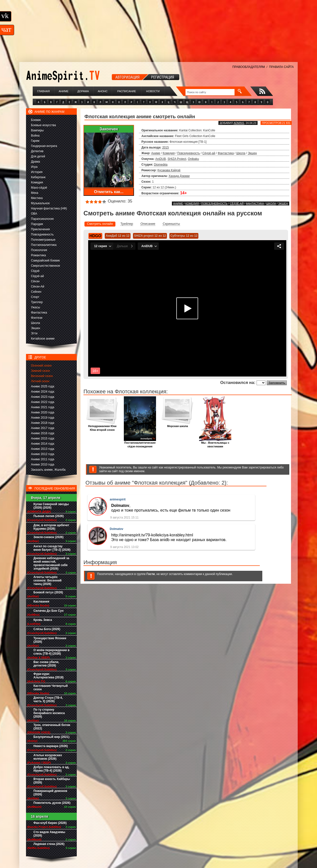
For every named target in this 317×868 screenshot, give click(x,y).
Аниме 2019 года (43, 418)
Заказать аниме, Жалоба (48, 470)
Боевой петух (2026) (48, 592)
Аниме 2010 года (43, 464)
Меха (35, 193)
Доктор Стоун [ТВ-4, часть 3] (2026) (48, 699)
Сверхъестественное (45, 266)
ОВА (34, 214)
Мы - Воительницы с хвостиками (215, 443)
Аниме (64, 91)
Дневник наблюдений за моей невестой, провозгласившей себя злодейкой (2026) (51, 563)
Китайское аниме (43, 339)
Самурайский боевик (45, 260)
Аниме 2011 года (43, 459)
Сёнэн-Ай (38, 287)
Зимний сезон (40, 371)
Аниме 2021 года (43, 407)
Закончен (109, 129)
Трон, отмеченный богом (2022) (52, 727)
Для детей (38, 156)
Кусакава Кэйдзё (169, 170)
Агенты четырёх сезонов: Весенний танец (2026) (47, 580)
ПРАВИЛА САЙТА (281, 67)
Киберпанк (38, 177)
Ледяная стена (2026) (49, 844)
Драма (35, 162)
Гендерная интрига (44, 146)
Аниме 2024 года (43, 392)
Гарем (35, 141)
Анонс (103, 91)
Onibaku (193, 159)
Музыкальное (40, 203)
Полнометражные (43, 240)
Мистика (37, 198)
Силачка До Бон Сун (49, 611)
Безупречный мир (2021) (51, 737)
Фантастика (39, 313)
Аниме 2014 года (43, 444)
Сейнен (36, 292)
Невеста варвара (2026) (51, 746)
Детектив (37, 151)
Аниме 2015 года (43, 438)
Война (35, 136)
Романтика (38, 255)
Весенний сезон (42, 376)
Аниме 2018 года (43, 423)
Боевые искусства (43, 125)
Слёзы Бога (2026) (47, 629)
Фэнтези (37, 318)
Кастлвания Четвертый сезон (51, 688)
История (37, 172)
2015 (166, 147)
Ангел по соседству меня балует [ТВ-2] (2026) (52, 548)
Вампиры (37, 130)
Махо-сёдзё (39, 188)
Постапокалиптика (44, 245)
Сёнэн (35, 281)
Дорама (83, 91)
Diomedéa (161, 165)
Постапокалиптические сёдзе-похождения (140, 443)
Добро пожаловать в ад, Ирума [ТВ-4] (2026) (51, 769)
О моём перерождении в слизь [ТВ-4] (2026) (52, 652)
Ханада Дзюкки (179, 176)
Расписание (127, 91)
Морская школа (178, 425)
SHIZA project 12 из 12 (150, 236)
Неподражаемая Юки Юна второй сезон (102, 427)
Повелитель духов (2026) (52, 803)
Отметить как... (109, 192)
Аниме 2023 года (43, 397)
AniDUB (161, 159)
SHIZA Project (177, 159)
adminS (239, 123)
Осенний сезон (41, 366)
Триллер (37, 302)
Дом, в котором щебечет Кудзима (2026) (51, 527)
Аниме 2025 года (43, 386)
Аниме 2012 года (43, 454)
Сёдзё (35, 271)
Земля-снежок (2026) (49, 537)
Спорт (35, 297)
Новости (153, 91)
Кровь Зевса (43, 620)
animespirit (118, 499)
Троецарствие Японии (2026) (50, 640)
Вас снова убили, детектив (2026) (46, 664)
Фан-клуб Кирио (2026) (50, 823)
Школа (35, 323)
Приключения (40, 229)
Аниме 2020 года (43, 412)
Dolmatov (117, 529)
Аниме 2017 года (43, 428)
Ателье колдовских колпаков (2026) (48, 757)
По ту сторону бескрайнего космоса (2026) (49, 713)
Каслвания (41, 602)
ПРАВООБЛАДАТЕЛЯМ (249, 67)
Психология (39, 250)
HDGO (95, 236)
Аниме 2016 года (43, 433)
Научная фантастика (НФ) (49, 208)
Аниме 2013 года (43, 449)
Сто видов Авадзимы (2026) (49, 834)
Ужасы (36, 307)
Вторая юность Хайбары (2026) (52, 781)
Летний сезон (40, 381)
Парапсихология (42, 219)
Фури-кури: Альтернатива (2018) (49, 676)
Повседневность (42, 234)
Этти (34, 333)
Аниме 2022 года (43, 402)
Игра (34, 167)
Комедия (37, 182)
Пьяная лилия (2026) (49, 516)
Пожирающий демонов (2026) (50, 793)
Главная (43, 91)
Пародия (37, 224)
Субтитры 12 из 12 (184, 236)
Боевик (36, 120)
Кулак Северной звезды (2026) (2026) (51, 506)
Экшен (36, 328)
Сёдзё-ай (37, 276)
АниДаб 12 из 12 (118, 236)
